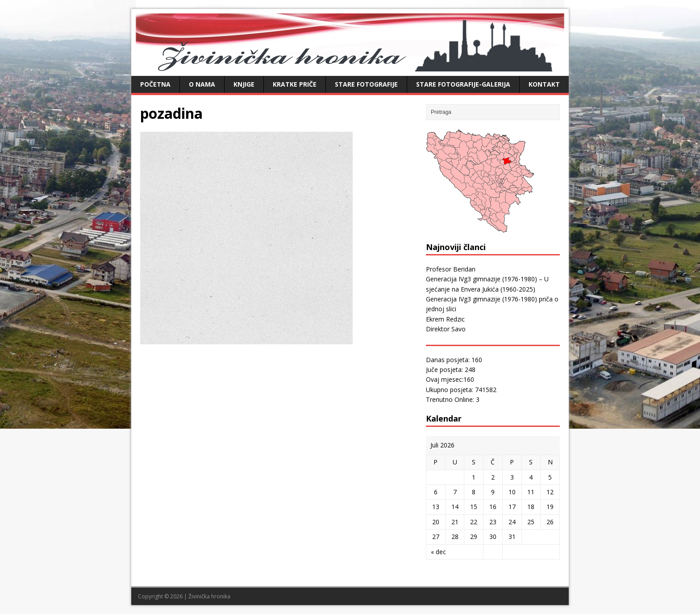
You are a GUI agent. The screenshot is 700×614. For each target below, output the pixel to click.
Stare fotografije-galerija (463, 84)
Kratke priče (295, 84)
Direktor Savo (446, 329)
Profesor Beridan (451, 269)
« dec (438, 552)
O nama (202, 84)
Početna (155, 84)
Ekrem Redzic (445, 319)
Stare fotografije (366, 84)
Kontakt (544, 84)
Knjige (244, 84)
